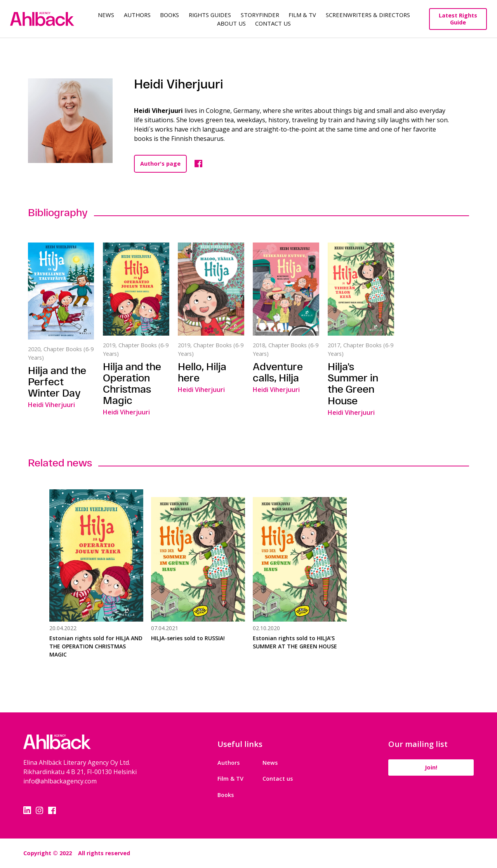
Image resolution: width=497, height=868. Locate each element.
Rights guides (210, 15)
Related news (60, 463)
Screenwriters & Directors (368, 15)
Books (169, 15)
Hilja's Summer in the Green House (353, 383)
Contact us (278, 779)
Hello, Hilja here (202, 372)
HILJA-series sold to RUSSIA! (188, 638)
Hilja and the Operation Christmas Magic (132, 383)
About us (231, 23)
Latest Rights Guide (458, 19)
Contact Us (273, 23)
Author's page (160, 164)
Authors (137, 15)
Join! (431, 767)
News (106, 15)
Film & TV (302, 15)
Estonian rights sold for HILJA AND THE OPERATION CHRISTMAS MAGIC (96, 646)
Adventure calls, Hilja (278, 372)
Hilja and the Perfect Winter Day (57, 382)
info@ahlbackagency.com (60, 781)
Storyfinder (260, 15)
